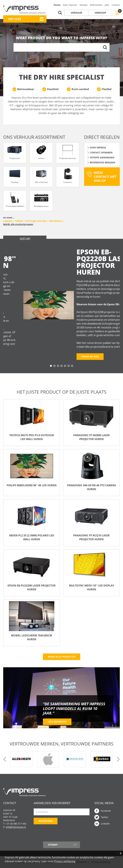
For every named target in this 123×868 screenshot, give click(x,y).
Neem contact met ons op (105, 177)
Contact (116, 5)
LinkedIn (105, 824)
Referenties (96, 5)
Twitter (105, 817)
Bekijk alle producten (62, 657)
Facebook (106, 811)
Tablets (19, 221)
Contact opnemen (101, 152)
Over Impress (98, 148)
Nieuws (84, 5)
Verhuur (76, 13)
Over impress (70, 5)
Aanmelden (46, 821)
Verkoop (100, 13)
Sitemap (53, 845)
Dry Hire (15, 19)
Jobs (107, 5)
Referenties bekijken (102, 162)
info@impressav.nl (16, 827)
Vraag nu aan (17, 357)
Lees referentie (57, 722)
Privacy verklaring (65, 861)
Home (57, 5)
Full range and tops (36, 221)
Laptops (8, 221)
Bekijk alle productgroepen (18, 224)
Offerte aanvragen (102, 157)
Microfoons (55, 221)
